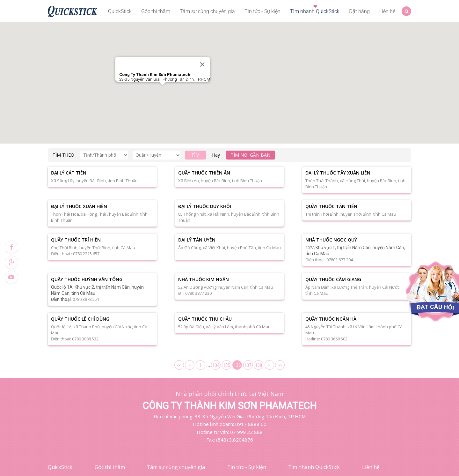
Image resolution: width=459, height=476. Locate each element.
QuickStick (120, 11)
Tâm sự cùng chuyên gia (207, 11)
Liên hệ (387, 11)
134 (216, 365)
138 (259, 365)
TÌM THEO (63, 155)
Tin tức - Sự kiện (262, 11)
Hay (216, 155)
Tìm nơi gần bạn (251, 155)
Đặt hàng (359, 11)
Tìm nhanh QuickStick (315, 11)
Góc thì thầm (156, 11)
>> (280, 365)
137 (248, 365)
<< (179, 365)
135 (227, 365)
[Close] (202, 64)
